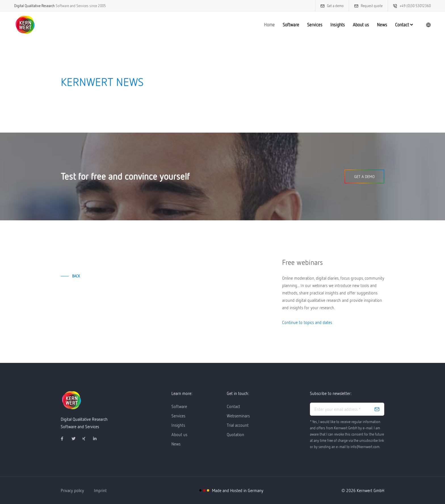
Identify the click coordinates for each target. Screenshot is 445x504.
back (76, 276)
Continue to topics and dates (307, 322)
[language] (428, 25)
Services (315, 25)
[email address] (347, 409)
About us (361, 25)
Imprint (100, 490)
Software (291, 25)
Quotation (235, 434)
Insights (338, 25)
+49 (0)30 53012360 (415, 6)
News (382, 25)
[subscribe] (377, 409)
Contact (404, 25)
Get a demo (335, 6)
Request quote (372, 6)
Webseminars (238, 416)
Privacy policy (72, 490)
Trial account (238, 425)
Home (269, 25)
